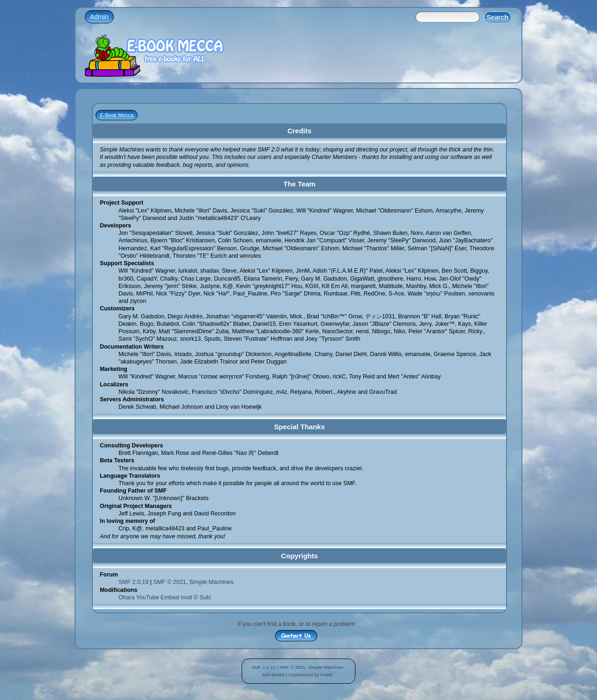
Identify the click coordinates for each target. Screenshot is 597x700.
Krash (326, 675)
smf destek (273, 675)
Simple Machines (212, 582)
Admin (99, 17)
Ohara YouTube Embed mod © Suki (165, 597)
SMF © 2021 (170, 582)
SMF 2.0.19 (133, 582)
